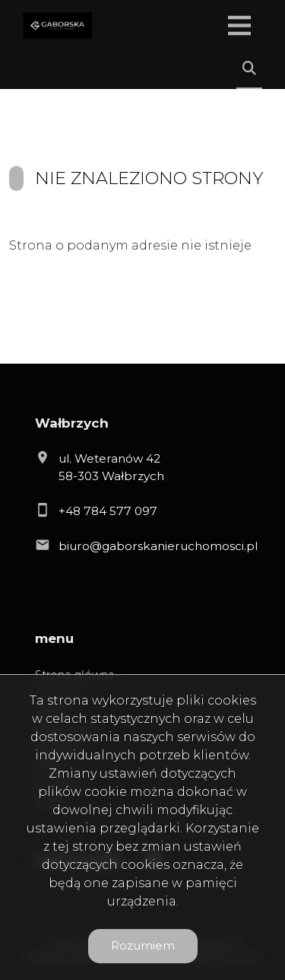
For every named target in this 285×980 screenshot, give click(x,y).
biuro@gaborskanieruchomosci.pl (158, 546)
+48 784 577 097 (108, 511)
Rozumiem (143, 945)
